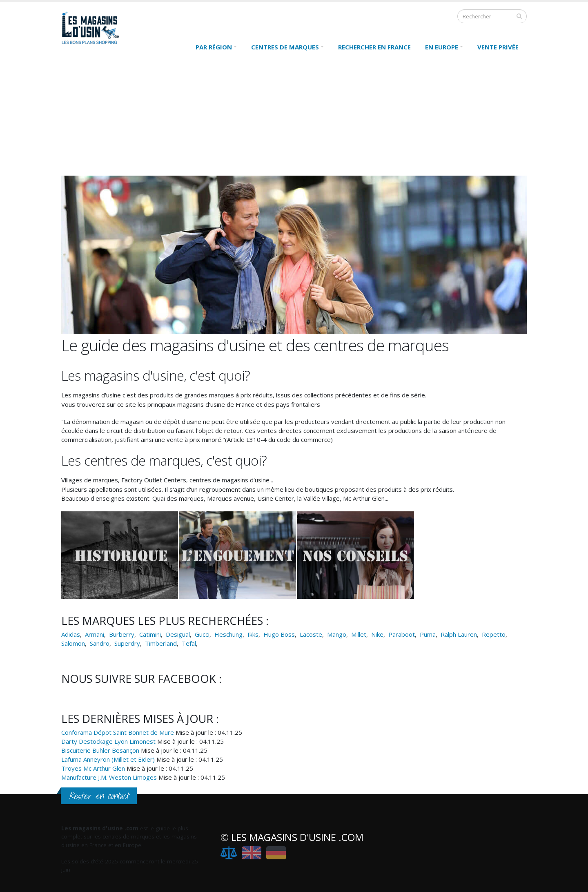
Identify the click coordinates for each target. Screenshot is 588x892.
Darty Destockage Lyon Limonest (108, 741)
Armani (95, 634)
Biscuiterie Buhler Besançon (100, 750)
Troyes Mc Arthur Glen (93, 768)
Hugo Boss (279, 634)
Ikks (253, 634)
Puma (428, 634)
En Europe (442, 47)
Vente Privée (498, 47)
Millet (359, 634)
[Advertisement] (294, 118)
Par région (214, 47)
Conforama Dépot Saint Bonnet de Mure (118, 732)
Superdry (127, 643)
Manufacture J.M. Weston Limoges (109, 777)
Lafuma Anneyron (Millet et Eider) (108, 759)
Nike (377, 634)
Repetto (494, 634)
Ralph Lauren (459, 634)
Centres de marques (285, 47)
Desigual (178, 634)
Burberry (122, 634)
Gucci (202, 634)
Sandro (100, 643)
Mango (337, 634)
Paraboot (402, 634)
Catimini (150, 634)
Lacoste (311, 634)
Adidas (71, 634)
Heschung (228, 634)
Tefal (189, 643)
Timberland (161, 643)
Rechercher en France (374, 47)
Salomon (73, 643)
